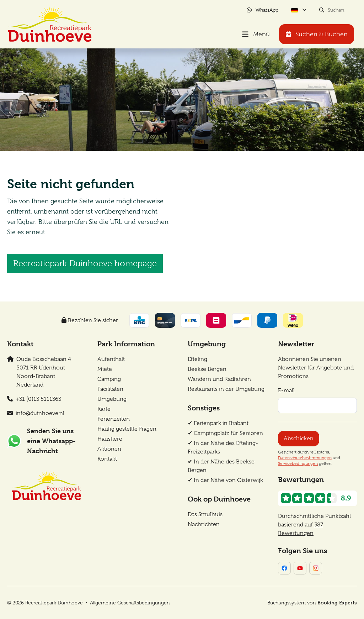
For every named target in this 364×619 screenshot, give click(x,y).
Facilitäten (110, 389)
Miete (105, 369)
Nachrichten (204, 524)
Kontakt (107, 459)
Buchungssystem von (312, 602)
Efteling (197, 359)
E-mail (286, 390)
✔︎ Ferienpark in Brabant (218, 423)
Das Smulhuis (205, 514)
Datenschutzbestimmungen (305, 458)
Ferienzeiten (114, 419)
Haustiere (110, 439)
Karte (104, 409)
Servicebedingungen (298, 463)
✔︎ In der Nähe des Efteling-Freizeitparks (223, 447)
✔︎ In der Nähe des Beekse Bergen (221, 466)
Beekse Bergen (207, 369)
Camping (109, 379)
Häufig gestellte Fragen (127, 429)
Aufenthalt (111, 359)
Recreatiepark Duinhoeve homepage (85, 263)
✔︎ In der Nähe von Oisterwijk (225, 480)
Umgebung (112, 399)
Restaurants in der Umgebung (226, 389)
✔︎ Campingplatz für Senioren (225, 433)
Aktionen (109, 449)
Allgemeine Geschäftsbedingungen (130, 603)
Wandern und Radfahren (219, 379)
